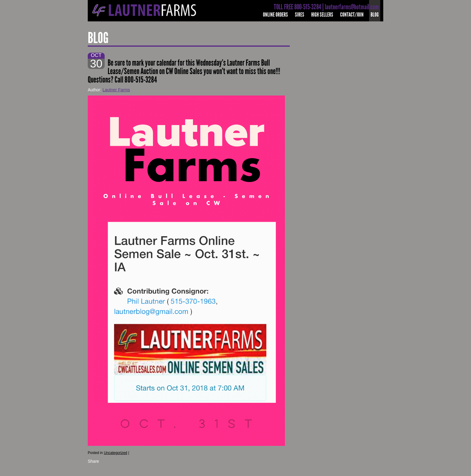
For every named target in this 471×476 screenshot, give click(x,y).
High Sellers (322, 15)
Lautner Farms (116, 90)
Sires (300, 15)
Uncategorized (115, 453)
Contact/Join (352, 15)
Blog (375, 15)
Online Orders (275, 15)
